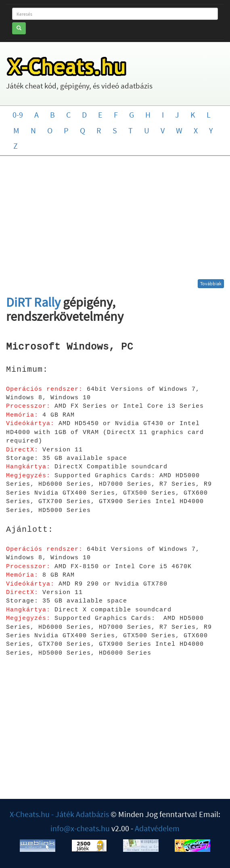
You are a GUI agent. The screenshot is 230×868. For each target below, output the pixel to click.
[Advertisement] (115, 221)
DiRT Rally (33, 302)
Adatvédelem (157, 828)
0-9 (18, 115)
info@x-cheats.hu (80, 828)
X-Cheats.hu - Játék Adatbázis (59, 814)
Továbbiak (211, 283)
